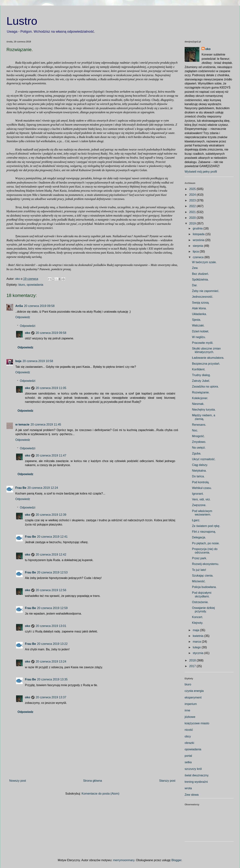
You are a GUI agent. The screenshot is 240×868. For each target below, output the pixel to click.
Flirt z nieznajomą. (204, 532)
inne (187, 710)
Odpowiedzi (28, 326)
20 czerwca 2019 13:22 (52, 644)
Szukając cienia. (203, 576)
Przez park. (199, 558)
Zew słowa (192, 795)
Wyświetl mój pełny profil (201, 172)
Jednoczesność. (203, 297)
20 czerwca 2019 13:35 (52, 679)
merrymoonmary (124, 860)
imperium (191, 704)
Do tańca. (198, 476)
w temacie (22, 425)
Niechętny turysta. (204, 410)
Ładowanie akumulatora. (208, 358)
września (199, 240)
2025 (193, 189)
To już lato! (199, 570)
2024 (193, 195)
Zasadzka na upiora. (205, 387)
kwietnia (198, 636)
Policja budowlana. (204, 587)
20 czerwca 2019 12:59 (52, 608)
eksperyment (193, 697)
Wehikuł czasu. (202, 488)
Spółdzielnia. (200, 280)
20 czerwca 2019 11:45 (46, 425)
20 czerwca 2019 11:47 (51, 455)
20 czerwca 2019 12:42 (51, 555)
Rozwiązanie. (201, 392)
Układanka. (199, 314)
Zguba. (197, 453)
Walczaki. (198, 325)
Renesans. (199, 425)
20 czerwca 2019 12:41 (52, 537)
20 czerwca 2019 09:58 (39, 306)
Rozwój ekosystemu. (206, 564)
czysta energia (194, 691)
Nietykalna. (199, 471)
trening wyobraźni (196, 782)
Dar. (195, 285)
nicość (189, 730)
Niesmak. (198, 404)
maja (196, 630)
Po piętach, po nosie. (206, 543)
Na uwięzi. (199, 448)
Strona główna (92, 781)
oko (28, 333)
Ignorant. (198, 494)
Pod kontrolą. (201, 482)
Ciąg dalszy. (200, 465)
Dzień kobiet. (201, 331)
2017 (193, 666)
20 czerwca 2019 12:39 (51, 515)
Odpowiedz (23, 317)
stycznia (198, 653)
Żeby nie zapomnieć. (206, 291)
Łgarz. (196, 520)
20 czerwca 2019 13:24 (51, 662)
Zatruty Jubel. (201, 381)
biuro (22, 285)
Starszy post (167, 781)
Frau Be (21, 488)
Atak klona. (199, 308)
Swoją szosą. (201, 303)
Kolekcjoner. (200, 398)
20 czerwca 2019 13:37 (51, 697)
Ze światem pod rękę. (206, 526)
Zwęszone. (199, 505)
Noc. (195, 430)
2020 (193, 218)
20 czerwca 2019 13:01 (51, 626)
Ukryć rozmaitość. (204, 459)
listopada (199, 234)
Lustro (22, 21)
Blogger (176, 860)
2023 (193, 200)
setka (188, 762)
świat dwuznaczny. (197, 775)
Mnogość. (198, 436)
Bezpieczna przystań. (206, 364)
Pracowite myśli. (203, 343)
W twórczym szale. (204, 262)
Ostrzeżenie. (200, 602)
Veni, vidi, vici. (201, 499)
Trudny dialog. (201, 375)
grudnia (198, 228)
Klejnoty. (198, 623)
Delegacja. (199, 537)
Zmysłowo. (199, 442)
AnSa (19, 306)
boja (18, 361)
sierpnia (198, 246)
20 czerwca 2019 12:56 (51, 590)
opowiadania (35, 285)
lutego (197, 647)
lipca (196, 251)
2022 (193, 206)
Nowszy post (18, 781)
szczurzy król (193, 769)
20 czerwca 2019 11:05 (51, 388)
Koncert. (198, 617)
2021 (193, 212)
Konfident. (199, 369)
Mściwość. (199, 581)
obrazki (189, 743)
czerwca (199, 257)
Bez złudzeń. (200, 274)
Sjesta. (197, 320)
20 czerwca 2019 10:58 (38, 361)
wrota (188, 788)
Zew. (195, 268)
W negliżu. (199, 337)
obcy (188, 736)
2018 (193, 660)
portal (188, 756)
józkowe (190, 717)
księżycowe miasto (197, 723)
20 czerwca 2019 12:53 (52, 572)
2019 (193, 223)
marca (197, 642)
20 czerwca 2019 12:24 (43, 488)
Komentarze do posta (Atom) (101, 794)
